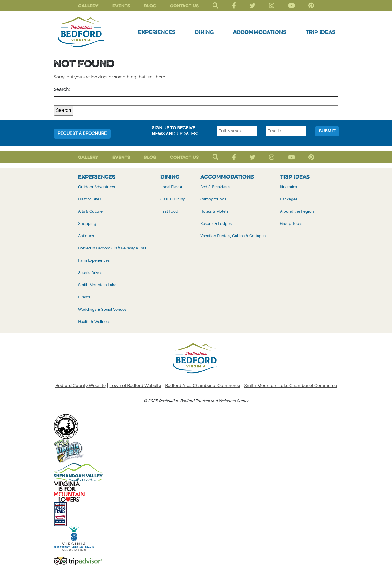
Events (121, 6)
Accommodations (260, 32)
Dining (204, 32)
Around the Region (297, 211)
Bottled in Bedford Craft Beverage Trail (112, 248)
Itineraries (288, 187)
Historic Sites (90, 199)
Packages (289, 199)
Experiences (157, 32)
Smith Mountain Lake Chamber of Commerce (290, 386)
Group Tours (291, 224)
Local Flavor (171, 187)
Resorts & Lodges (216, 224)
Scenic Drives (90, 273)
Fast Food (169, 211)
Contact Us (184, 6)
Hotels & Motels (214, 211)
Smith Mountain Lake (97, 285)
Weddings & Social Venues (102, 309)
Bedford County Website (81, 386)
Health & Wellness (94, 322)
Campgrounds (213, 199)
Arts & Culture (90, 211)
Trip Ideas (320, 32)
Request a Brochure (82, 133)
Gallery (88, 6)
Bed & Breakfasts (215, 187)
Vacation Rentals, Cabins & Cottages (233, 236)
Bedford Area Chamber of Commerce (203, 386)
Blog (150, 6)
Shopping (87, 224)
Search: (62, 89)
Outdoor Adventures (96, 187)
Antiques (86, 236)
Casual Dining (173, 199)
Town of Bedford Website (135, 386)
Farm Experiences (94, 260)
